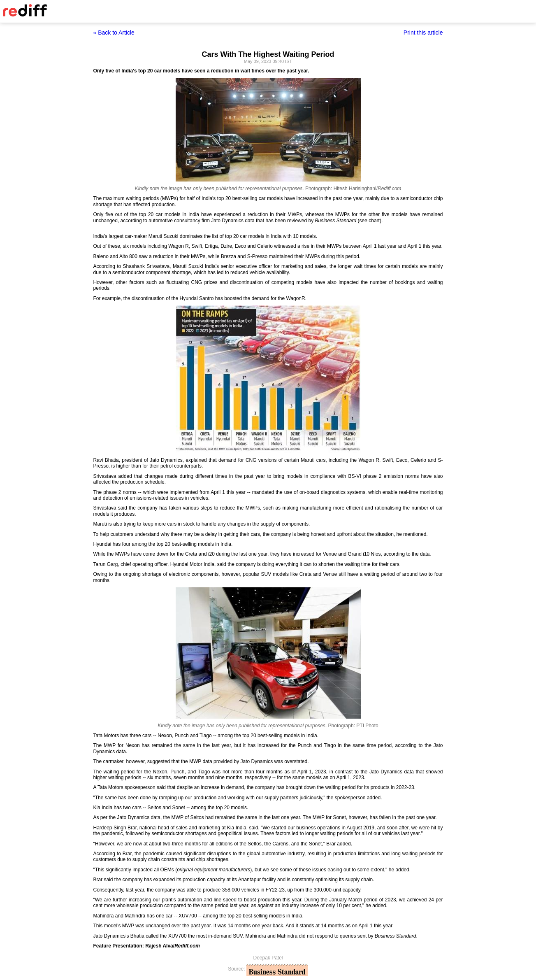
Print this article (423, 33)
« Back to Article (114, 33)
